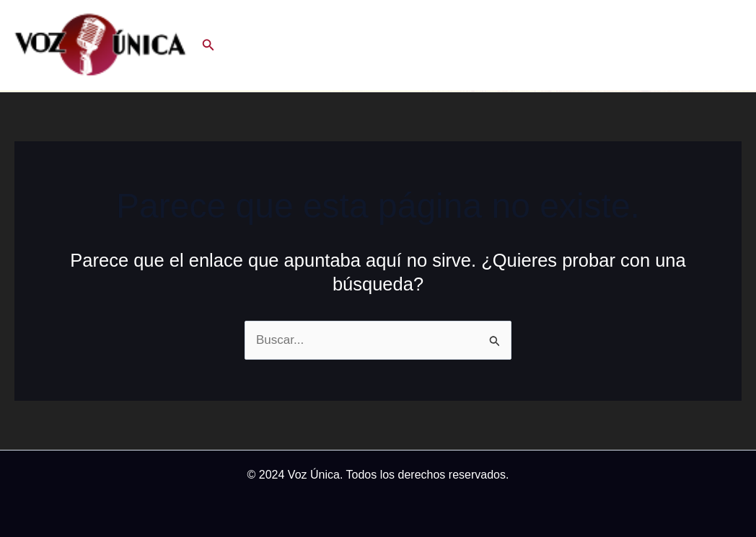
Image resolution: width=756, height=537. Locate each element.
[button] (208, 45)
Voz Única (314, 475)
